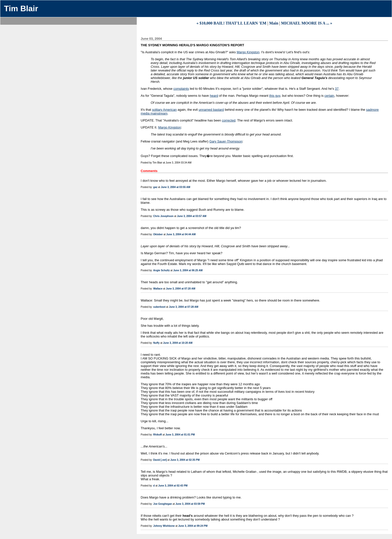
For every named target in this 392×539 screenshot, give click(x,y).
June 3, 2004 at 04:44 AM (181, 234)
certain (329, 96)
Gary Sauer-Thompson (226, 141)
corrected (229, 120)
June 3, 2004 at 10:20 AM (178, 343)
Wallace (158, 289)
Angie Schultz (161, 270)
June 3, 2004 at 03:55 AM (175, 187)
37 (337, 89)
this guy (275, 96)
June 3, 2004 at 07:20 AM (181, 289)
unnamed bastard (211, 110)
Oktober (158, 234)
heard (214, 96)
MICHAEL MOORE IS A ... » (306, 23)
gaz (155, 187)
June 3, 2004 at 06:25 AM (188, 270)
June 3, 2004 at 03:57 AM (192, 216)
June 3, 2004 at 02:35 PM (185, 460)
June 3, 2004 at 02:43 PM (173, 486)
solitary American (164, 110)
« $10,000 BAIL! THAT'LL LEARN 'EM (231, 23)
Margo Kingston (248, 52)
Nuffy (156, 343)
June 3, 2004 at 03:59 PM (190, 504)
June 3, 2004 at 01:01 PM (180, 435)
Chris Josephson (163, 216)
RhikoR (158, 435)
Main (274, 23)
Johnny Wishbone (164, 526)
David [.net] (160, 460)
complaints (181, 89)
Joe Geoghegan (163, 504)
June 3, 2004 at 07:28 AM (184, 307)
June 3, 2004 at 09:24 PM (193, 526)
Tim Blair (21, 8)
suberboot (159, 307)
